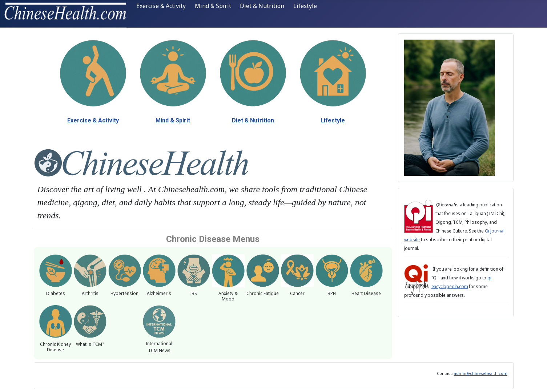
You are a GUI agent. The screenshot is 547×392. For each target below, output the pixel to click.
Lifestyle (305, 6)
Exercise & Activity (161, 6)
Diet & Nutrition (262, 6)
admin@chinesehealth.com (481, 373)
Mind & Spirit (213, 6)
